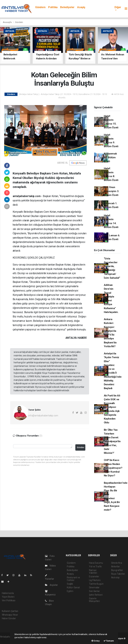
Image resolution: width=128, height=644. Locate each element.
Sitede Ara (117, 563)
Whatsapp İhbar (10, 615)
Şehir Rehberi (96, 595)
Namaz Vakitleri (93, 572)
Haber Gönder (9, 618)
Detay (96, 641)
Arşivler (51, 585)
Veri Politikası (9, 600)
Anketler (115, 567)
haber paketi (7, 640)
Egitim (70, 591)
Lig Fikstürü (95, 580)
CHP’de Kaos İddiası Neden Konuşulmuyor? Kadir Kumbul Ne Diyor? (113, 468)
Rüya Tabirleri (118, 574)
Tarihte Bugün (96, 584)
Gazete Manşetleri (94, 600)
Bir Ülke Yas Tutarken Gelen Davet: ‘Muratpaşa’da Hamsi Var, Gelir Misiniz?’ (112, 441)
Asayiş (81, 7)
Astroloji (115, 577)
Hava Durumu (96, 563)
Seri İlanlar (94, 591)
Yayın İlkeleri (8, 597)
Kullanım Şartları (10, 611)
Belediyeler (67, 7)
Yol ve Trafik (95, 567)
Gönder (81, 447)
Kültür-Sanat (73, 587)
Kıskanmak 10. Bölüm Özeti (110, 158)
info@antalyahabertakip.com (43, 416)
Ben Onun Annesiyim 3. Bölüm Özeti (111, 191)
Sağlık (70, 584)
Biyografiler (117, 570)
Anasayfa (7, 22)
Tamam (109, 641)
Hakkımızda (8, 593)
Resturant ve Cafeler (73, 579)
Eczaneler (94, 576)
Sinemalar (94, 587)
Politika (53, 7)
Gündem (40, 7)
